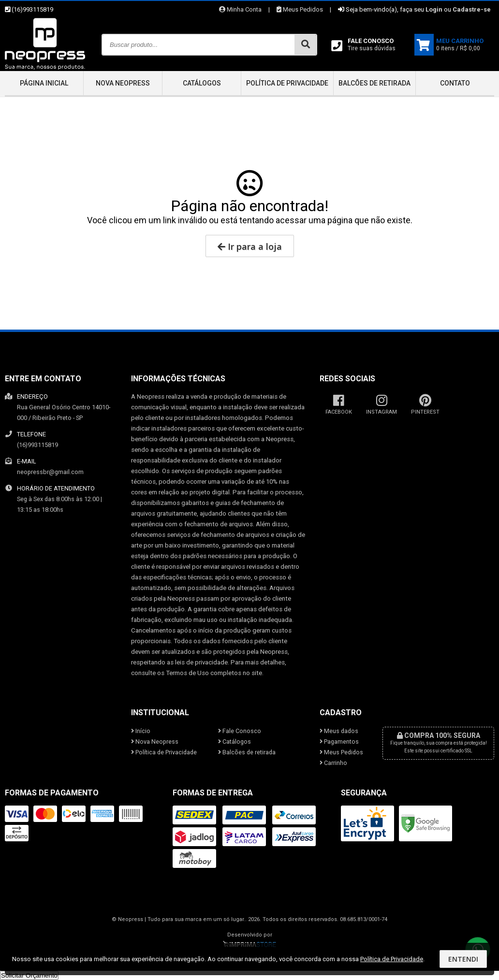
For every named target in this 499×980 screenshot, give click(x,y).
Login (434, 9)
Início (141, 731)
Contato (455, 83)
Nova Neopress (123, 83)
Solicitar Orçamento (29, 975)
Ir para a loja (250, 246)
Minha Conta (240, 9)
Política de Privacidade (287, 83)
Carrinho (333, 763)
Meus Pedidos (300, 9)
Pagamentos (339, 742)
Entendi (463, 959)
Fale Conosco (240, 731)
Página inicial (44, 83)
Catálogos (202, 83)
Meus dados (339, 731)
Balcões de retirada (374, 83)
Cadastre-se (472, 9)
